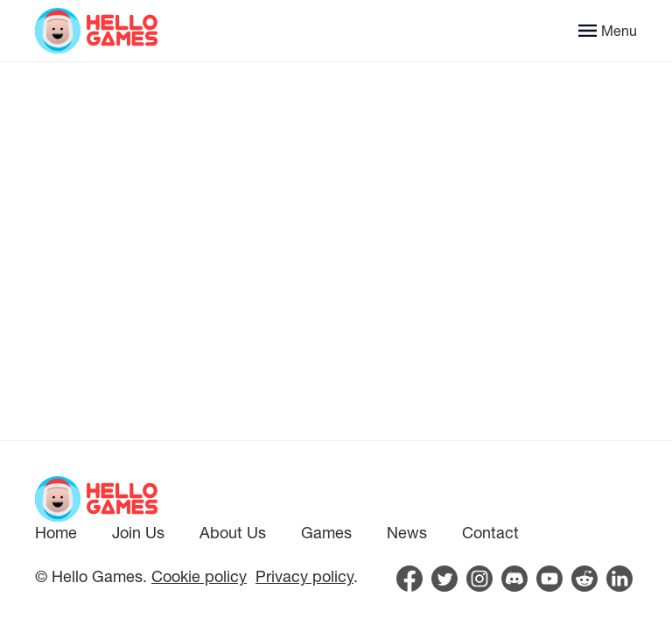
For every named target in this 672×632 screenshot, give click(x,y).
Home (56, 532)
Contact (490, 532)
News (407, 532)
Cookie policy (199, 576)
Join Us (138, 532)
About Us (233, 532)
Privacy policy (304, 576)
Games (326, 532)
